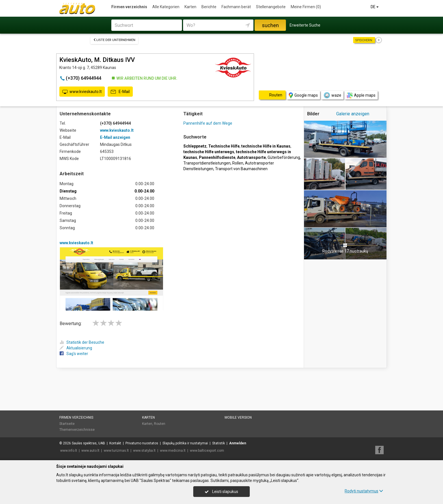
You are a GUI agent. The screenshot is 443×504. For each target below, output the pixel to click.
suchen (270, 25)
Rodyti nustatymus (364, 491)
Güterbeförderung (284, 157)
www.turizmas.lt (116, 451)
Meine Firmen (306, 7)
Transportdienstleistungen (207, 163)
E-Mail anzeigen (115, 137)
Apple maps (361, 95)
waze (332, 95)
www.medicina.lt (173, 451)
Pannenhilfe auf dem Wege (208, 123)
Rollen (238, 163)
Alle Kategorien (166, 7)
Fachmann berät (236, 7)
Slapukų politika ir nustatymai (185, 443)
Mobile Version (238, 418)
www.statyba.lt (144, 451)
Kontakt (115, 443)
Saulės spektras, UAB (88, 443)
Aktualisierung (76, 348)
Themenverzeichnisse (77, 430)
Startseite (67, 424)
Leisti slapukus (221, 492)
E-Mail (120, 92)
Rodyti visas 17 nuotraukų (345, 248)
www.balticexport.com (207, 451)
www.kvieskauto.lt (82, 92)
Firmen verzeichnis (129, 7)
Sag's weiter (74, 354)
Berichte (209, 7)
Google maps (303, 95)
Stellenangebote (271, 7)
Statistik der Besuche (82, 342)
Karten (190, 7)
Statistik (219, 443)
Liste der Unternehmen (114, 40)
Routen (160, 424)
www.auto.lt (90, 451)
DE (375, 7)
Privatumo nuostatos (142, 443)
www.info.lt (69, 451)
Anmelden (238, 443)
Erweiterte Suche (305, 25)
